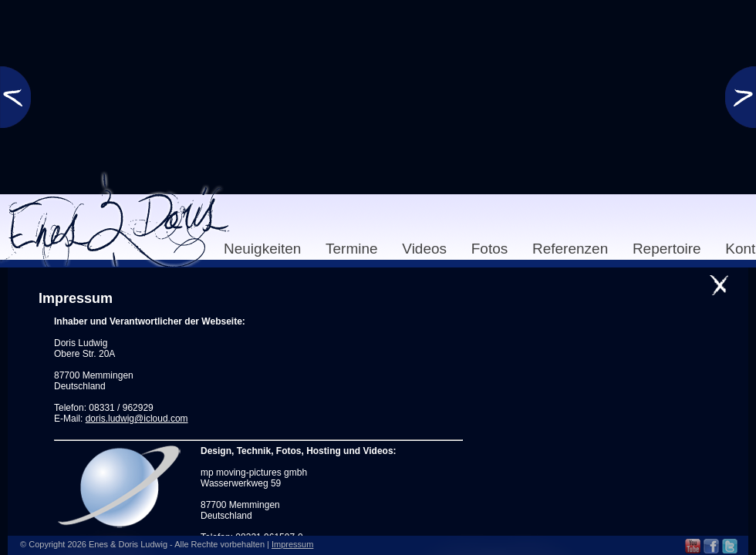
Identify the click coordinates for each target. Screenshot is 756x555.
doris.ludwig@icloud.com (137, 419)
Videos (424, 249)
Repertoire (667, 249)
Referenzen (570, 249)
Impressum (292, 544)
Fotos (490, 249)
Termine (352, 249)
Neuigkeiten (262, 249)
